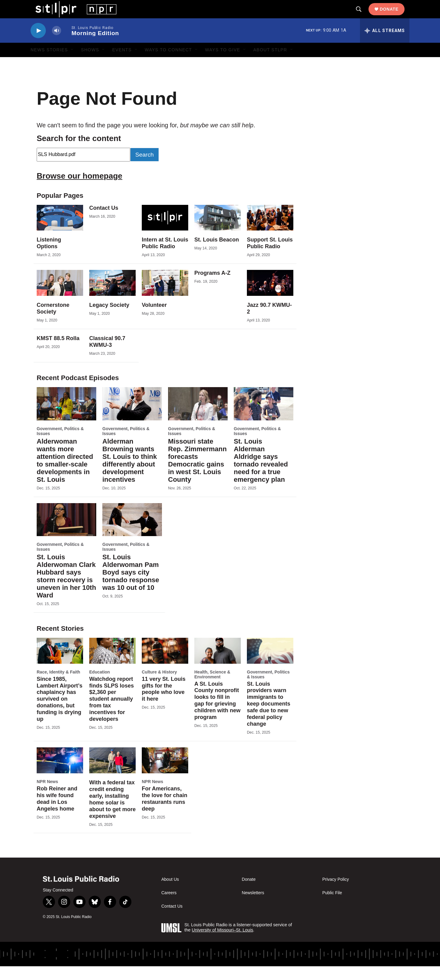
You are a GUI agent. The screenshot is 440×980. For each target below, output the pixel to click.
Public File (332, 907)
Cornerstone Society (53, 322)
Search (145, 168)
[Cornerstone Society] (60, 297)
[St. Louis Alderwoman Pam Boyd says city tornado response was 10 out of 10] (132, 534)
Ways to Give (223, 64)
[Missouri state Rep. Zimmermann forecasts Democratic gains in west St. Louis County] (198, 417)
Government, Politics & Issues (60, 445)
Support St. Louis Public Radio (270, 257)
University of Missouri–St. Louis (223, 944)
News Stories (49, 64)
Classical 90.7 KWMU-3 (107, 355)
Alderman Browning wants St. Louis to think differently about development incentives (130, 474)
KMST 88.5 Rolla (58, 352)
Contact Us (104, 222)
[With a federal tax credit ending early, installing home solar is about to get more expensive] (112, 774)
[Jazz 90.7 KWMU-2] (270, 297)
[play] (38, 44)
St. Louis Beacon (217, 253)
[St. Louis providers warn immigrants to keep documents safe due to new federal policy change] (270, 664)
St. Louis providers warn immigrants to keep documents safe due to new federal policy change (269, 718)
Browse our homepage (79, 190)
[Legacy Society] (112, 297)
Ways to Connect (168, 64)
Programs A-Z (212, 287)
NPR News (47, 795)
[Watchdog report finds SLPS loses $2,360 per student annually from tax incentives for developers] (112, 664)
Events (122, 64)
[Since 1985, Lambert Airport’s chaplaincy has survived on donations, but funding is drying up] (60, 664)
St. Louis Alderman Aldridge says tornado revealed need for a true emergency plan (261, 474)
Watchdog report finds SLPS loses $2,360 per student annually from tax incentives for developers (112, 713)
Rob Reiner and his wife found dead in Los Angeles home (57, 812)
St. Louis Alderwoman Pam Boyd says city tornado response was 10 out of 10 (131, 586)
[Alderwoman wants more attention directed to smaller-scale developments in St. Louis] (66, 417)
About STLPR (270, 64)
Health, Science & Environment (212, 688)
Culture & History (159, 686)
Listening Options (49, 257)
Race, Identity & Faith (58, 686)
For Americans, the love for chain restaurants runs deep (165, 812)
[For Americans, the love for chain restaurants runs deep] (165, 774)
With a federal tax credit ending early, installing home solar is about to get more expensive (112, 813)
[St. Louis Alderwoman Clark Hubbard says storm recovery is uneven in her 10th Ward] (66, 534)
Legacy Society (109, 319)
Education (100, 686)
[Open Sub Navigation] (72, 64)
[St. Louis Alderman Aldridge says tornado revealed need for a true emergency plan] (264, 417)
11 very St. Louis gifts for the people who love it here (164, 703)
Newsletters (253, 907)
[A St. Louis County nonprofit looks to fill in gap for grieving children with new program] (218, 664)
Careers (169, 907)
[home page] (71, 16)
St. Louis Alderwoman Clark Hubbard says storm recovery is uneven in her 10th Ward (66, 590)
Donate (394, 16)
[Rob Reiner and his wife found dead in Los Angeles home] (60, 774)
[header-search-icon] (364, 16)
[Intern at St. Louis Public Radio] (165, 232)
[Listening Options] (60, 232)
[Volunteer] (165, 297)
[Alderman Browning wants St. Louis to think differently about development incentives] (132, 417)
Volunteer (154, 319)
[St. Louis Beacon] (218, 232)
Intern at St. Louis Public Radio (165, 257)
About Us (170, 893)
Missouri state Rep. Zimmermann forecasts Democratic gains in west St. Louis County (197, 474)
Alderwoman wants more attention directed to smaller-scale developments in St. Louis (65, 474)
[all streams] (385, 44)
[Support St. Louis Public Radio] (270, 232)
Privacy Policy (336, 893)
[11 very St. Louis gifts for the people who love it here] (165, 664)
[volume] (57, 44)
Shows (90, 64)
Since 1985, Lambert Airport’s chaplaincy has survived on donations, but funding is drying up (60, 713)
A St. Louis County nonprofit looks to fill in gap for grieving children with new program (217, 714)
